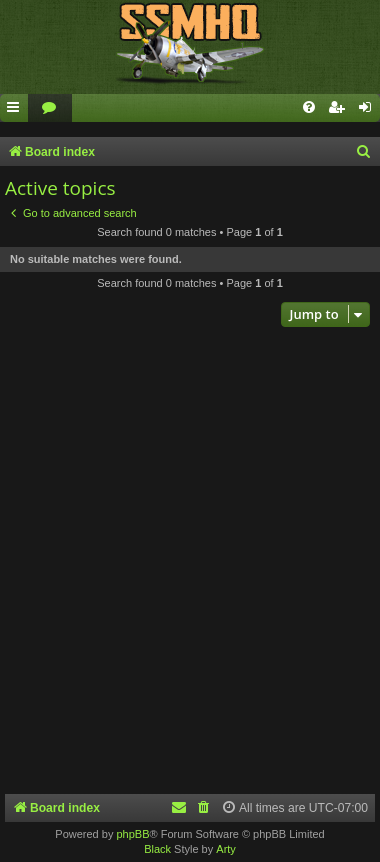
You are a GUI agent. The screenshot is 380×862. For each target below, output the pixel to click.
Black (157, 849)
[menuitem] (50, 108)
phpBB (132, 834)
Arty (226, 849)
